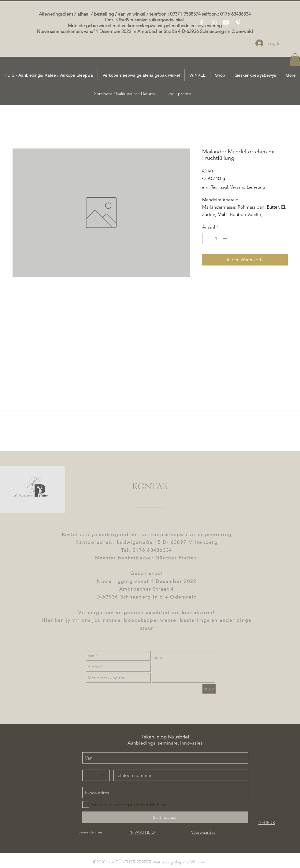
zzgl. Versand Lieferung (243, 187)
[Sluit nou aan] (165, 817)
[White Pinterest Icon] (238, 22)
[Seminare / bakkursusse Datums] (125, 94)
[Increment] (226, 238)
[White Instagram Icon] (214, 22)
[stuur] (209, 689)
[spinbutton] (216, 238)
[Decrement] (207, 238)
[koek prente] (180, 94)
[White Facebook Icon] (201, 22)
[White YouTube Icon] (226, 22)
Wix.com (198, 862)
